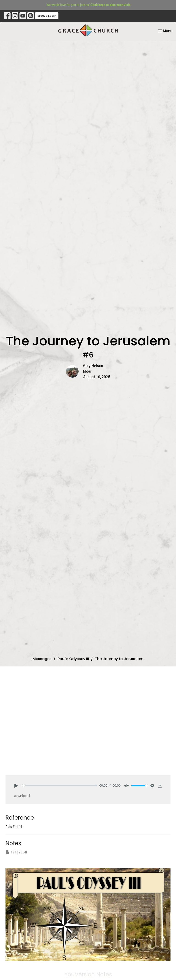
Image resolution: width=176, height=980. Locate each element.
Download (21, 796)
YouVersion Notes (88, 974)
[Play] (16, 786)
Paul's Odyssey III (73, 659)
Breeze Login (47, 16)
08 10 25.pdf (16, 852)
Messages (42, 659)
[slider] (60, 786)
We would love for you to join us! (89, 5)
